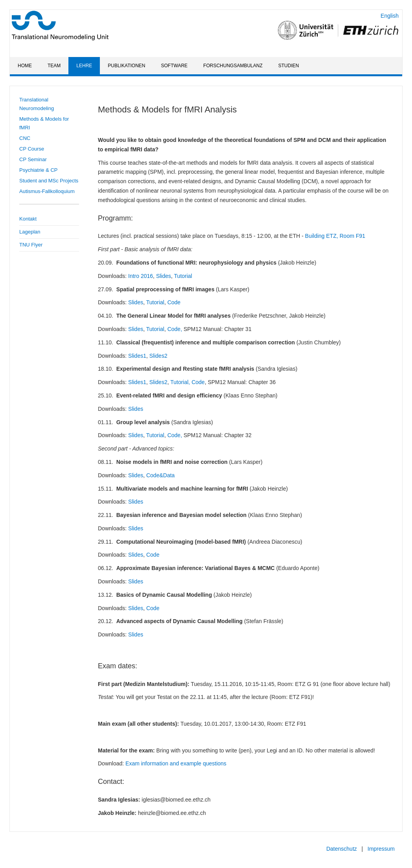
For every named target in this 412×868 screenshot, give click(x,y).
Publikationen (126, 66)
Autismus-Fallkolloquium (47, 191)
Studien (289, 66)
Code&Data (160, 475)
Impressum (381, 849)
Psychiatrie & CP (39, 170)
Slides (164, 276)
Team (54, 66)
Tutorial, (180, 382)
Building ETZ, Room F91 (335, 236)
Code (174, 302)
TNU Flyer (31, 245)
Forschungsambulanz (233, 66)
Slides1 (137, 356)
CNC (25, 138)
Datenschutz (342, 849)
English (390, 16)
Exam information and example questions (176, 763)
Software (175, 66)
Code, (175, 329)
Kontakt (28, 219)
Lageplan (30, 232)
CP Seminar (33, 159)
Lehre (84, 66)
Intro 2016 (141, 276)
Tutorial (183, 276)
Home (25, 66)
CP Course (32, 149)
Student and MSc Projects (49, 181)
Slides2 (158, 356)
